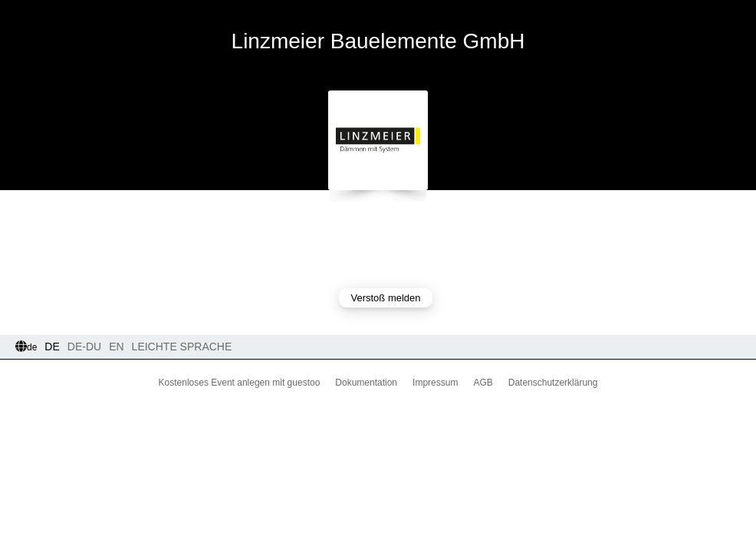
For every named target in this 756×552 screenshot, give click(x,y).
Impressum (435, 383)
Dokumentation (366, 383)
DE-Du (84, 347)
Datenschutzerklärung (553, 383)
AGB (483, 383)
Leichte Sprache (182, 347)
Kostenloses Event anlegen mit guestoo (240, 383)
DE (52, 347)
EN (116, 347)
